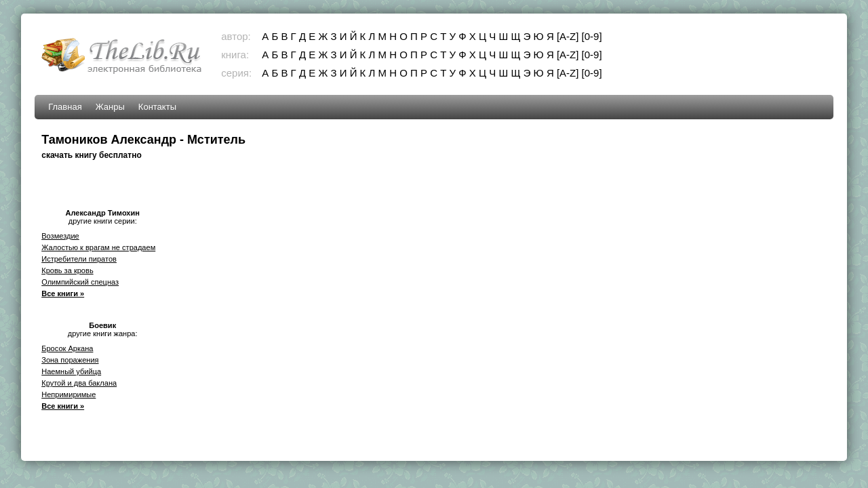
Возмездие (60, 236)
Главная (65, 107)
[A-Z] (568, 36)
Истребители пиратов (79, 259)
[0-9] (592, 36)
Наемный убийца (71, 371)
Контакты (157, 107)
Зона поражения (70, 360)
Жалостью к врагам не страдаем (98, 247)
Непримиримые (68, 394)
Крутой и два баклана (79, 383)
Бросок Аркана (67, 348)
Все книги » (63, 293)
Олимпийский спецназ (80, 282)
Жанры (110, 107)
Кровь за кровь (67, 270)
